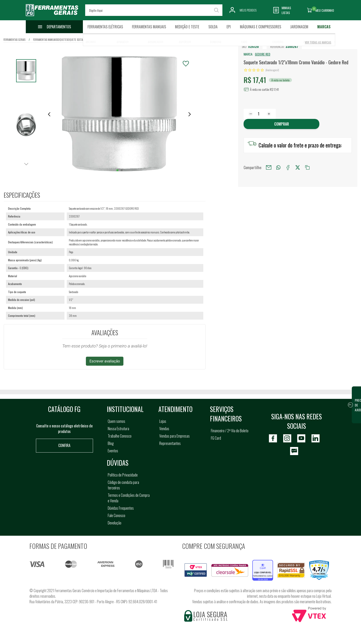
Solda (213, 27)
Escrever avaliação (105, 361)
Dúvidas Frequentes (121, 508)
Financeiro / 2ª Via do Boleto (230, 431)
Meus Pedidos (248, 10)
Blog (111, 443)
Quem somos (116, 421)
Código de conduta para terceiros (123, 485)
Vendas (164, 429)
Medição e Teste (187, 27)
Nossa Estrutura (118, 429)
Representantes (170, 443)
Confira (64, 445)
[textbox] (154, 10)
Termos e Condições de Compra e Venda (129, 498)
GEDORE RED (263, 54)
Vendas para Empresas (175, 436)
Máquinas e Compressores (261, 27)
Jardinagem (299, 27)
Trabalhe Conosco (120, 436)
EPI (229, 27)
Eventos (113, 451)
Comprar (282, 124)
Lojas (163, 421)
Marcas (324, 27)
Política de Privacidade (123, 475)
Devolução (115, 523)
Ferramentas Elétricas (105, 27)
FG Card (216, 438)
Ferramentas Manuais (149, 27)
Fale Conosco (116, 515)
